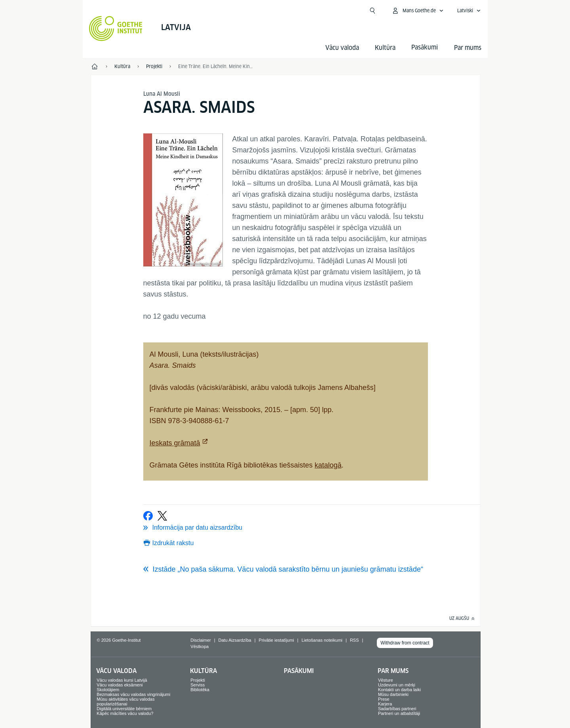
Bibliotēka (200, 690)
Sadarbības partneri (397, 709)
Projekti (198, 680)
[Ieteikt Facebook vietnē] (148, 516)
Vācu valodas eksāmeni (120, 685)
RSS (354, 640)
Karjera (385, 704)
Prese (384, 699)
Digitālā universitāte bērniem (124, 709)
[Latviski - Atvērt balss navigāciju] (469, 11)
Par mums (468, 48)
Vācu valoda (342, 48)
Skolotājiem (108, 690)
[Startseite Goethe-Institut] (116, 29)
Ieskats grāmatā (175, 443)
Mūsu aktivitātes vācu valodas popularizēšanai (125, 701)
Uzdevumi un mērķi (397, 685)
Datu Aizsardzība (235, 640)
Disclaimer (200, 640)
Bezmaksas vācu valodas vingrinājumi (133, 694)
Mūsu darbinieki (393, 694)
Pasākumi (299, 671)
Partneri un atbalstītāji (399, 713)
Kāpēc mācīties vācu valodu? (125, 713)
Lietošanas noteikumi (322, 640)
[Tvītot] (162, 516)
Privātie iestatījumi (276, 640)
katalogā (328, 465)
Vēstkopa (199, 646)
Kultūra (385, 48)
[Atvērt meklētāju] (372, 11)
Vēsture (386, 680)
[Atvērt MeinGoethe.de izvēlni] (418, 11)
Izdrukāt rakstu (173, 543)
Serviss (198, 685)
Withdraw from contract (405, 643)
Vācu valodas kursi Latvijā (122, 680)
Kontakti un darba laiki (399, 690)
